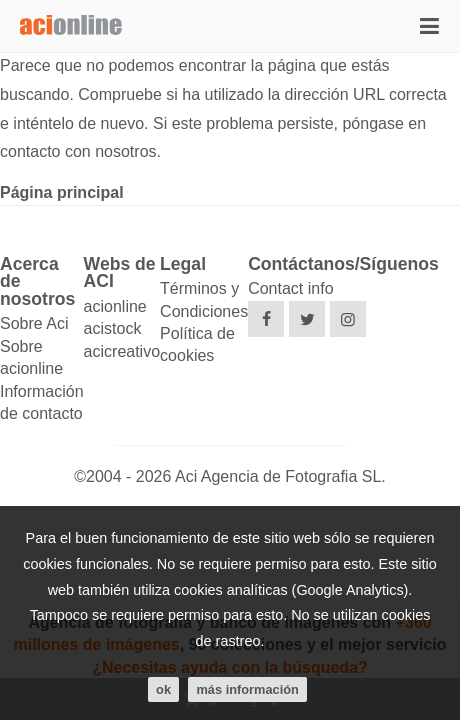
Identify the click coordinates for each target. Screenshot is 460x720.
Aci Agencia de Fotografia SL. (280, 476)
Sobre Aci (34, 323)
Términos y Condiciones (204, 299)
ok (163, 689)
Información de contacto (42, 402)
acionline (115, 306)
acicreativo (122, 351)
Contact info (290, 288)
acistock (113, 328)
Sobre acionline (31, 357)
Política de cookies (197, 344)
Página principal (62, 192)
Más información (247, 689)
